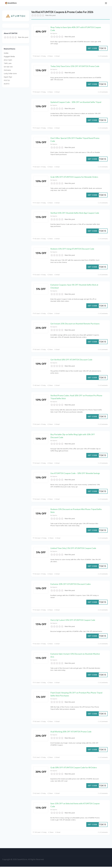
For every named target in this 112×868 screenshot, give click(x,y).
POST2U (7, 80)
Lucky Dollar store (10, 73)
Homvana (7, 70)
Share (50, 56)
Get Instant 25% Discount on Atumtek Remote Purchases (75, 324)
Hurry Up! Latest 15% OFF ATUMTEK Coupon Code (73, 620)
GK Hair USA (8, 67)
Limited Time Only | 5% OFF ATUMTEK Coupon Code (73, 548)
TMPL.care (8, 63)
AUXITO (7, 84)
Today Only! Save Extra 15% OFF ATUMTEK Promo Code (75, 66)
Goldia (6, 53)
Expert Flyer (8, 77)
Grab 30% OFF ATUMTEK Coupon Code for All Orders (74, 767)
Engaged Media (9, 56)
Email (57, 56)
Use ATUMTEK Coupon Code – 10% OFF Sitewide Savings (75, 473)
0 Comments (103, 56)
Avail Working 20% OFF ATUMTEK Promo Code (71, 732)
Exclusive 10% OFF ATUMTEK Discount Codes (71, 584)
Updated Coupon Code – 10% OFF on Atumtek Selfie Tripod (76, 102)
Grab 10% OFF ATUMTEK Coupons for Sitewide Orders (74, 177)
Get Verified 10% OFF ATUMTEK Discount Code (71, 360)
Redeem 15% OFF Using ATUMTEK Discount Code (72, 249)
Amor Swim (8, 60)
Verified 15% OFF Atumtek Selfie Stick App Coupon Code (75, 213)
